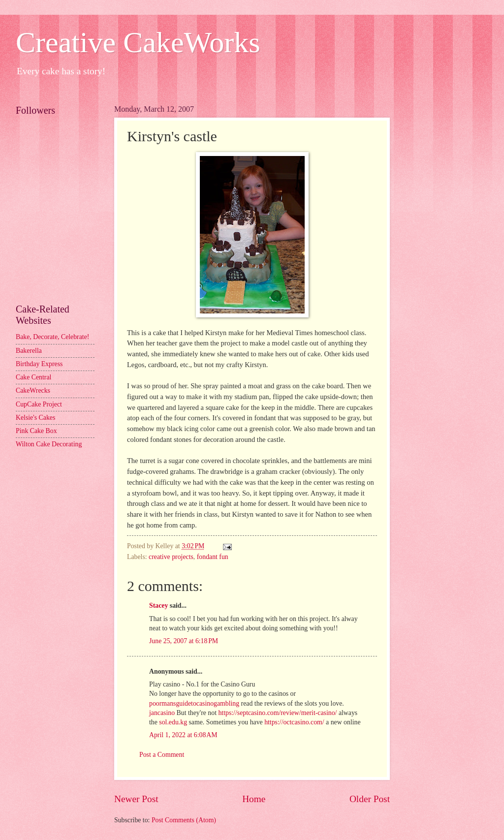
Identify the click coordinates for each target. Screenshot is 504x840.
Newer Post (136, 799)
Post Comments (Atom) (184, 820)
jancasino (162, 713)
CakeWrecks (33, 390)
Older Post (370, 799)
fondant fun (213, 557)
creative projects (171, 557)
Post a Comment (162, 755)
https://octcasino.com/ (294, 722)
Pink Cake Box (36, 431)
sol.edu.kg (173, 722)
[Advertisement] (60, 249)
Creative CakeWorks (138, 42)
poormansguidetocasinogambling (194, 703)
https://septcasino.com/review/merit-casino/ (277, 713)
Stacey (158, 606)
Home (254, 799)
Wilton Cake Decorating (49, 444)
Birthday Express (39, 364)
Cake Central (33, 377)
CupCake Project (39, 404)
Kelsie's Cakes (35, 418)
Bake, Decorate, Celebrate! (52, 337)
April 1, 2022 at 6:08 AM (183, 735)
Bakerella (29, 351)
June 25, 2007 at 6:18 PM (184, 641)
